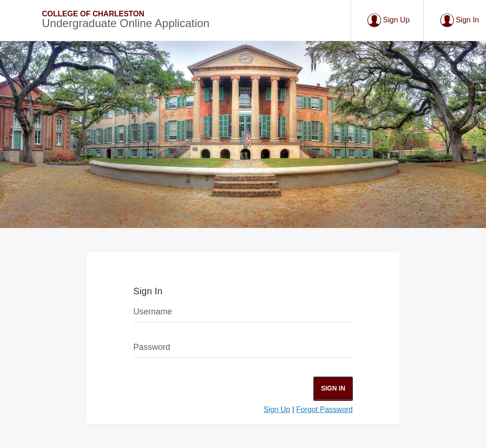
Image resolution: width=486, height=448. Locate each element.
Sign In (333, 388)
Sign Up (277, 409)
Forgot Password (325, 409)
